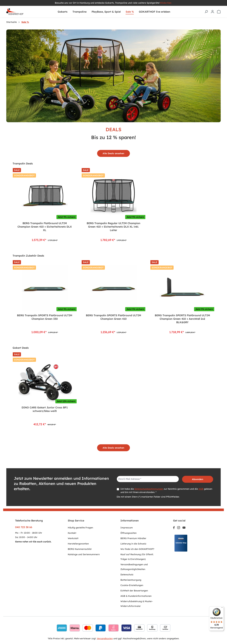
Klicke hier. (166, 3)
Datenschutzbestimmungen (149, 489)
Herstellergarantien (78, 544)
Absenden (198, 479)
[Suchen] (206, 12)
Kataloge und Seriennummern (84, 554)
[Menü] (222, 608)
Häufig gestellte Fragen (80, 528)
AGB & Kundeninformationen (136, 596)
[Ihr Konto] (212, 12)
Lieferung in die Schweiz (133, 544)
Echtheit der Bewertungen (134, 591)
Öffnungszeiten (128, 533)
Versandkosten (105, 638)
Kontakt (72, 533)
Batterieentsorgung (131, 580)
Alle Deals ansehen (113, 153)
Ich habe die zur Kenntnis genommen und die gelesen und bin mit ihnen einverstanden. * (166, 491)
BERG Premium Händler (133, 538)
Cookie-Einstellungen (132, 585)
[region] (113, 205)
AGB (201, 489)
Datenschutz (127, 575)
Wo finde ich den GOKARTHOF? (137, 549)
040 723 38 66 (24, 527)
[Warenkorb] (219, 12)
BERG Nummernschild (80, 549)
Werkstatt (73, 538)
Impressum (127, 528)
